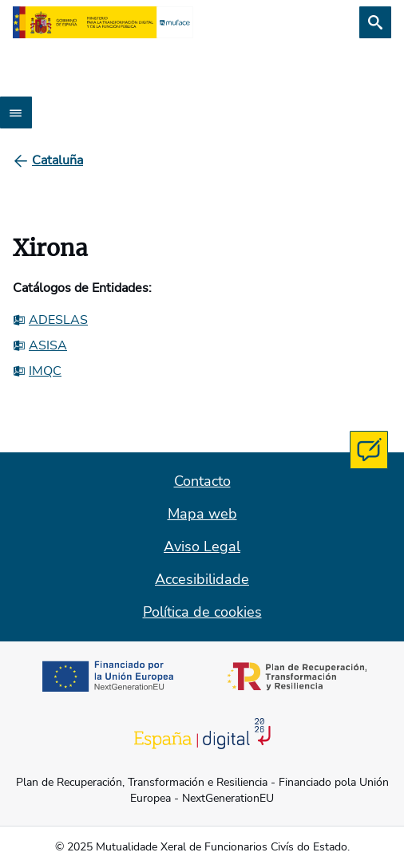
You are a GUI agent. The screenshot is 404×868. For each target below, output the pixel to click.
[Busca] (375, 22)
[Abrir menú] (16, 112)
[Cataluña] (57, 160)
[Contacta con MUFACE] (369, 450)
